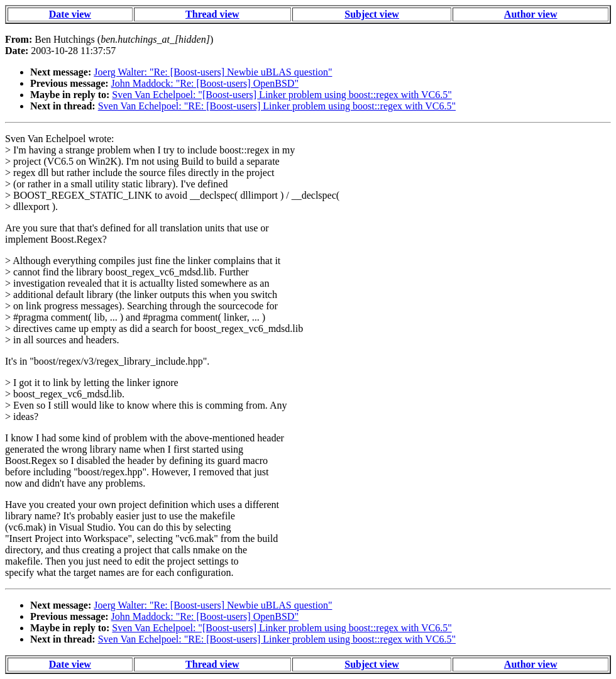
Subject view (372, 14)
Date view (70, 14)
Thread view (212, 14)
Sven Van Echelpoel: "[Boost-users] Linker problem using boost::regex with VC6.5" (282, 95)
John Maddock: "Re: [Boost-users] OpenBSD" (205, 83)
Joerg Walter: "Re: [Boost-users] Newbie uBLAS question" (213, 72)
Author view (531, 14)
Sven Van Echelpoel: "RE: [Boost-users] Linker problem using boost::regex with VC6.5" (277, 106)
